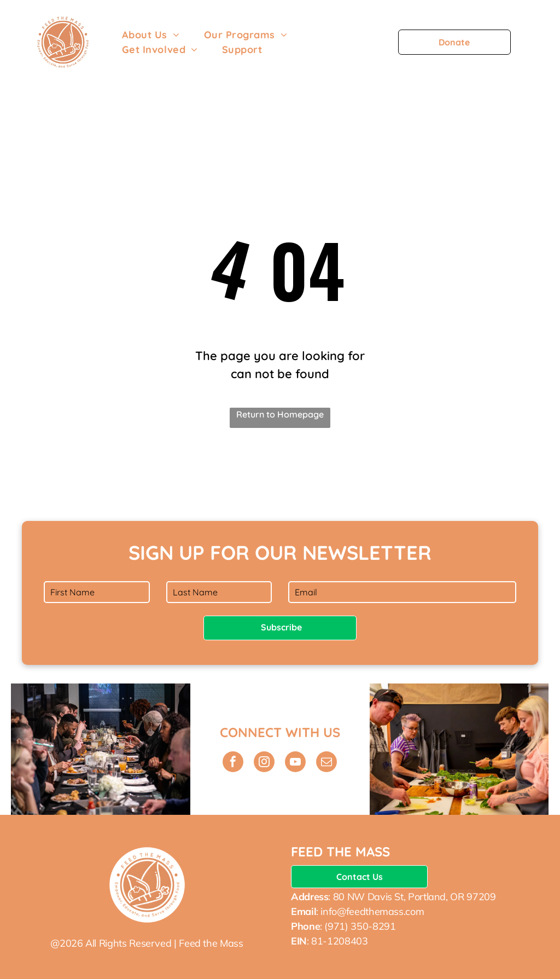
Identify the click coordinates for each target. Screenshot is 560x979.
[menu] (536, 42)
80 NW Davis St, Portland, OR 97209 (415, 897)
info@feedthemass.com (372, 911)
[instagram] (264, 763)
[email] (326, 763)
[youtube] (295, 763)
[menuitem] (151, 35)
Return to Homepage (280, 414)
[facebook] (233, 763)
